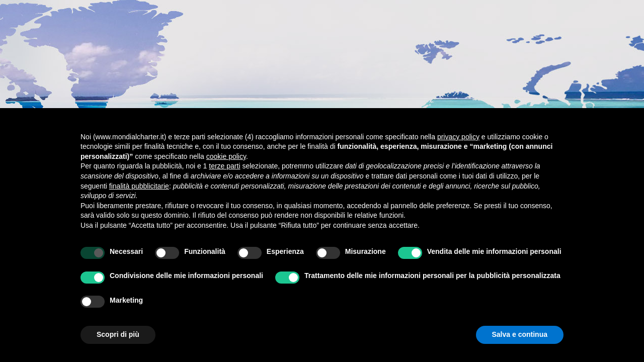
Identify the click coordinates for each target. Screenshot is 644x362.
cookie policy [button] (226, 156)
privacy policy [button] (458, 137)
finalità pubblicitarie (139, 186)
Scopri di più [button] (118, 334)
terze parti (224, 166)
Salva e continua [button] (520, 334)
